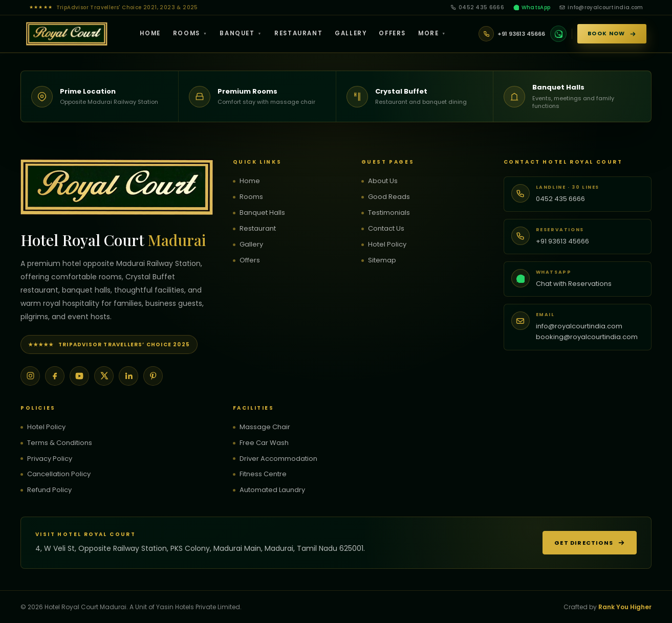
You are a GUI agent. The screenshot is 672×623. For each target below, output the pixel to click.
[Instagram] (30, 376)
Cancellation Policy (59, 474)
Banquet (241, 33)
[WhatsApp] (558, 34)
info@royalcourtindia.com (601, 7)
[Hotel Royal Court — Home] (67, 34)
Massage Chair (265, 427)
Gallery (351, 33)
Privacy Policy (50, 459)
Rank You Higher (625, 607)
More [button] (432, 33)
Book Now (612, 34)
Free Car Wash (264, 443)
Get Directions (590, 543)
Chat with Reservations (574, 284)
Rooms (190, 33)
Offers (392, 33)
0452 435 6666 (477, 7)
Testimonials (389, 213)
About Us (383, 181)
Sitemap (382, 260)
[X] (104, 376)
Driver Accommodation (278, 459)
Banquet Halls (262, 213)
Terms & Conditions (60, 443)
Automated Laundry (272, 490)
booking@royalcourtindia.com (587, 337)
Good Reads (389, 197)
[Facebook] (55, 376)
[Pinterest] (153, 376)
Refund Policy (49, 490)
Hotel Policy (387, 244)
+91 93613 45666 (562, 241)
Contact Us (386, 229)
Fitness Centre (263, 474)
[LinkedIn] (128, 376)
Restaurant (298, 33)
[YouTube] (79, 376)
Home (150, 33)
